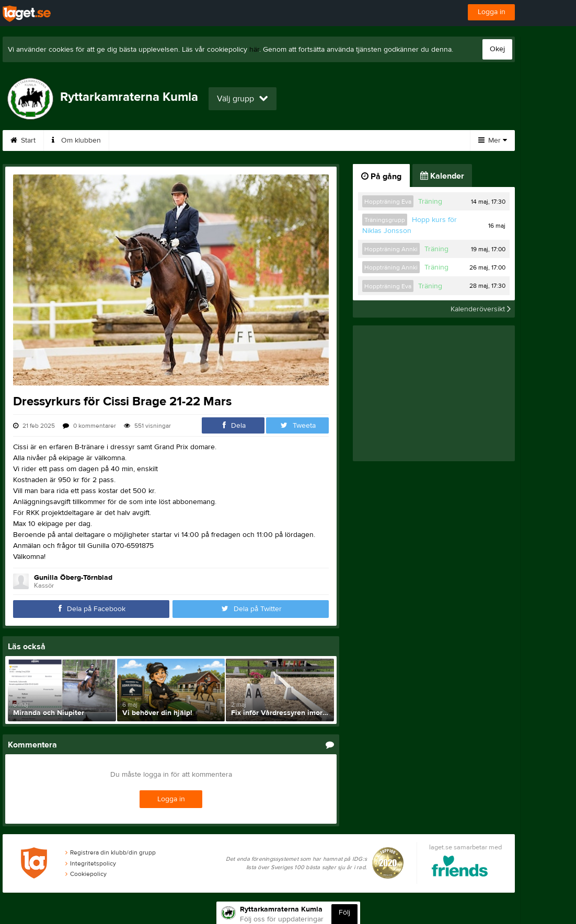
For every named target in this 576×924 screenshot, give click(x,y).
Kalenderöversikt (481, 309)
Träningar (254, 141)
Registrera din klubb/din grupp (111, 852)
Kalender (416, 141)
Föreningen (194, 141)
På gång (381, 177)
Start (23, 141)
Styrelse (362, 141)
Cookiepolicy (86, 874)
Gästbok (136, 141)
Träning (430, 202)
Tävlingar (309, 141)
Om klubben (76, 141)
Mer (493, 141)
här (254, 50)
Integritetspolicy (91, 863)
